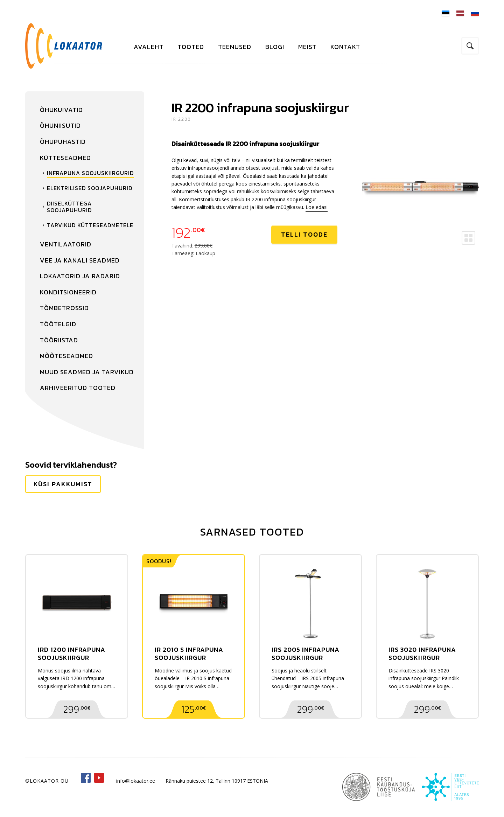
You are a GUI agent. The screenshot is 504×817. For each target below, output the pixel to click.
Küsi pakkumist (63, 484)
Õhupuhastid (63, 142)
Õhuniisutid (60, 125)
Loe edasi (317, 207)
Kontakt (345, 47)
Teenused (235, 47)
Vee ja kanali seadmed (80, 260)
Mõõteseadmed (66, 356)
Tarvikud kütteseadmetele (90, 225)
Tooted (191, 47)
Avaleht (149, 47)
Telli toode (304, 234)
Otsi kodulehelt (470, 46)
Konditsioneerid (68, 292)
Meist (307, 47)
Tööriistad (59, 340)
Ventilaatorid (66, 244)
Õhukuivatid (61, 110)
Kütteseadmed (65, 158)
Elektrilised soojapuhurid (90, 188)
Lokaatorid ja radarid (80, 276)
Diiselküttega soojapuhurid (69, 207)
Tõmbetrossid (64, 308)
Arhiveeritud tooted (78, 388)
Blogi (275, 47)
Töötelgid (58, 324)
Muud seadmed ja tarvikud (87, 372)
